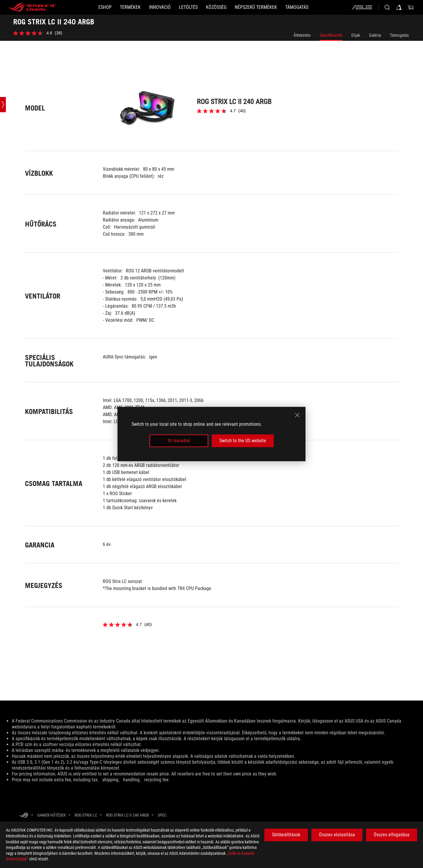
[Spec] (162, 815)
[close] (297, 415)
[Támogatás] (297, 7)
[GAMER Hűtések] (52, 815)
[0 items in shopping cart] (411, 7)
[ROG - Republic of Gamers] (32, 7)
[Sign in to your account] (399, 7)
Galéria (375, 35)
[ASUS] (362, 7)
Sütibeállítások (286, 835)
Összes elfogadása (392, 835)
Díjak (356, 35)
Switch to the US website (243, 441)
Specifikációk (331, 35)
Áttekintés (302, 35)
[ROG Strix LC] (86, 815)
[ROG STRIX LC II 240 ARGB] (127, 815)
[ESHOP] (105, 7)
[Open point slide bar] (3, 105)
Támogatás (399, 35)
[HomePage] (24, 816)
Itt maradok (179, 441)
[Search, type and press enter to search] (387, 7)
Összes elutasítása (337, 835)
